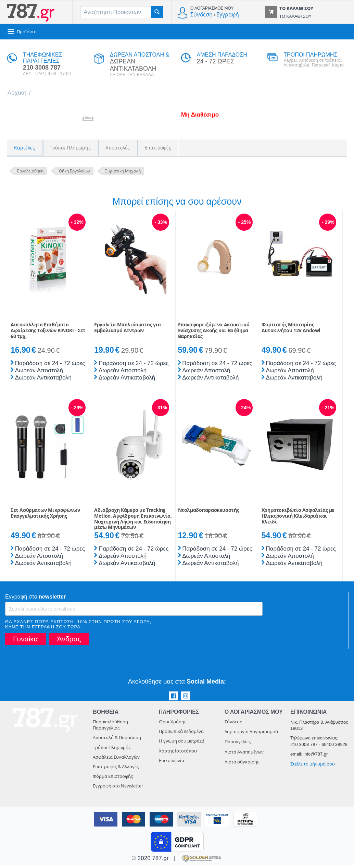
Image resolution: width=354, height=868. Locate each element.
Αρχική (17, 92)
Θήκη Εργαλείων (74, 171)
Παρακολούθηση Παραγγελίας (110, 728)
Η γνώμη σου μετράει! (181, 744)
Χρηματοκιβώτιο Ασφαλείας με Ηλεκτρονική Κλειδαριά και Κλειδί (298, 519)
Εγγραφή (228, 14)
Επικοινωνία (172, 764)
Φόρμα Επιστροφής (113, 780)
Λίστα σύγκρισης (242, 765)
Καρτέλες (24, 148)
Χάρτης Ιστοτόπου (178, 754)
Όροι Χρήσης (173, 725)
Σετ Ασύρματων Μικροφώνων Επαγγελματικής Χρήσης (45, 517)
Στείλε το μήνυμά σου (313, 767)
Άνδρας (69, 642)
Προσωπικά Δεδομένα (181, 735)
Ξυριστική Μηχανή (123, 171)
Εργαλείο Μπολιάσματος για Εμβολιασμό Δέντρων (127, 331)
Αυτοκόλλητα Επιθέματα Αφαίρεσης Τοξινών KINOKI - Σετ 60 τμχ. (48, 334)
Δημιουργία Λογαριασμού (251, 735)
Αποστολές (118, 148)
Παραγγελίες (238, 745)
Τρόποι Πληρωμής (70, 148)
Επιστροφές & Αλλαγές (116, 770)
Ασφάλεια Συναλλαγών (116, 760)
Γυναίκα (26, 642)
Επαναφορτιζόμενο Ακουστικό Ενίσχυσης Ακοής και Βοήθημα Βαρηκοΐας (214, 334)
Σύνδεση (201, 14)
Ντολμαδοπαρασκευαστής (209, 514)
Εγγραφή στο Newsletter (118, 789)
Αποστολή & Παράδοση (117, 741)
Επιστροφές (158, 148)
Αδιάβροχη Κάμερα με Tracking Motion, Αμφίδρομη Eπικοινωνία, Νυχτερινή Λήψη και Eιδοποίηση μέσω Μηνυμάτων (133, 522)
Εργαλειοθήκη (30, 171)
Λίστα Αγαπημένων (244, 755)
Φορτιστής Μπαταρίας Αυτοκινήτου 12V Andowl (291, 331)
